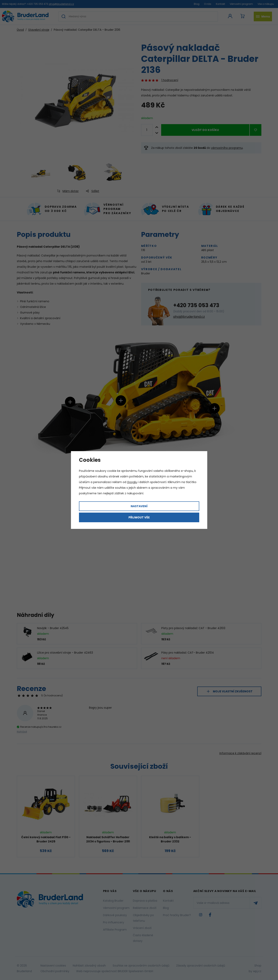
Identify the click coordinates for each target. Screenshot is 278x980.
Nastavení (139, 506)
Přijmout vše (139, 517)
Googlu (132, 482)
